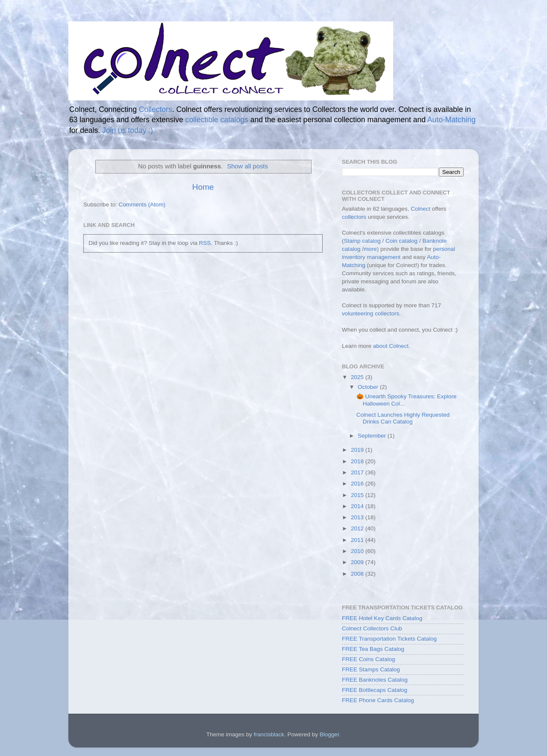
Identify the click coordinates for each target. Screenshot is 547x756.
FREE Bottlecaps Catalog (375, 690)
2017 (358, 472)
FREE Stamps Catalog (371, 669)
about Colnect (391, 346)
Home (203, 187)
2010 (358, 551)
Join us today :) (128, 130)
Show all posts (247, 166)
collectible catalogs (217, 120)
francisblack (269, 734)
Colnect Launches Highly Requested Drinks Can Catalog (403, 418)
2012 (358, 528)
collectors (354, 217)
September (373, 436)
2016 (358, 484)
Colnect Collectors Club (372, 628)
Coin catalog (401, 241)
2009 (358, 562)
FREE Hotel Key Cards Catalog (382, 618)
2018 (358, 461)
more (370, 249)
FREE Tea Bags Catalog (373, 649)
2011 (358, 540)
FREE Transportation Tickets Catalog (389, 639)
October (369, 387)
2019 (358, 450)
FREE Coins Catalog (369, 659)
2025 (358, 377)
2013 (358, 517)
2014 (358, 506)
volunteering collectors (371, 313)
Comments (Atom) (142, 204)
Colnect (421, 209)
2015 (358, 495)
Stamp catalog (362, 241)
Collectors (156, 109)
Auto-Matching (451, 120)
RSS (205, 243)
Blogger (329, 734)
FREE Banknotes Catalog (375, 680)
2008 (358, 574)
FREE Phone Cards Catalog (378, 700)
